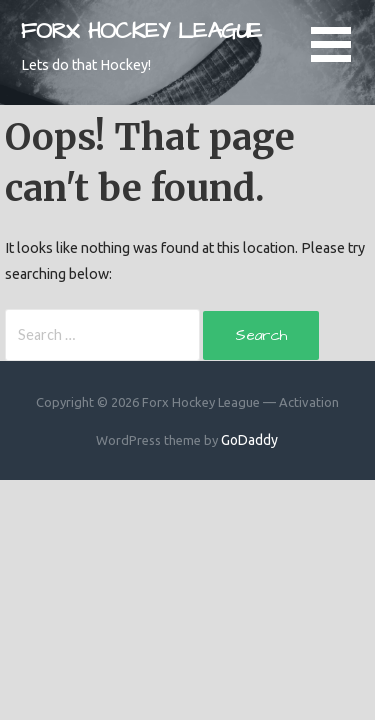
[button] (343, 56)
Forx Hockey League (141, 31)
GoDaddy (249, 440)
